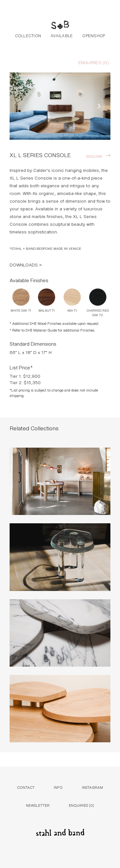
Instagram (92, 787)
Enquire (94, 156)
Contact (26, 787)
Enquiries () (94, 62)
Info (58, 787)
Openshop (94, 35)
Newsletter (38, 805)
